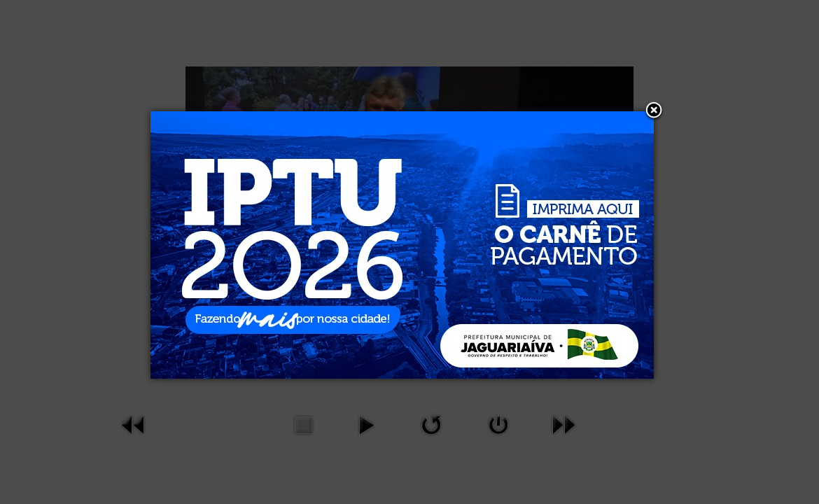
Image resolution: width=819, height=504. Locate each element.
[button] (654, 111)
